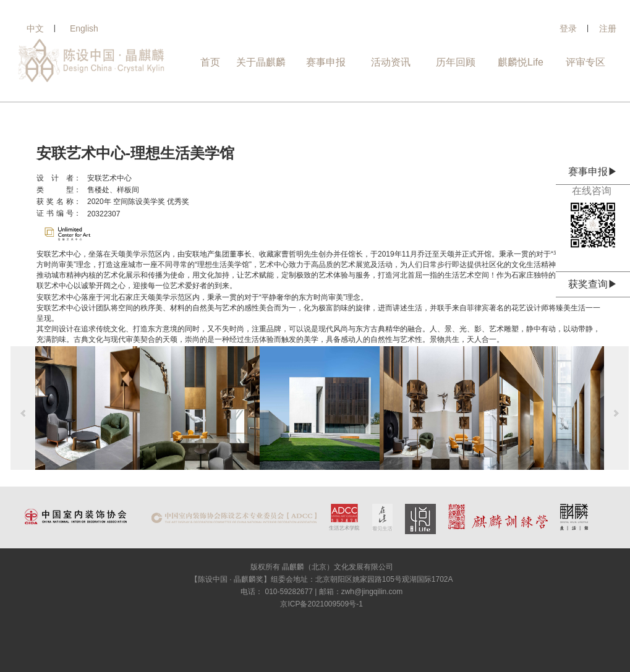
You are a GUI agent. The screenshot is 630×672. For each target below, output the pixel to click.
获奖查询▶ (593, 284)
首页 (210, 62)
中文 (35, 28)
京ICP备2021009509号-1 (321, 604)
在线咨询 (593, 191)
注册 (608, 28)
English (84, 28)
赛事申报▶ (593, 172)
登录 (568, 28)
